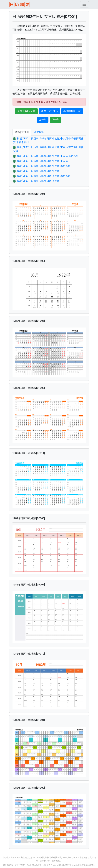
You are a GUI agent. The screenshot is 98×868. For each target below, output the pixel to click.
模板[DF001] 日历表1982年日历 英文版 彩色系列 (44, 176)
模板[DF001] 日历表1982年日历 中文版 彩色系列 (44, 166)
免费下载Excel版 (26, 111)
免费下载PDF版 (49, 111)
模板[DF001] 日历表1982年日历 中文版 (38, 171)
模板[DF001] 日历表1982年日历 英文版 (38, 181)
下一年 (55, 120)
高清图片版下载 (72, 111)
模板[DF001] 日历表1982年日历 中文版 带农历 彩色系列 (48, 156)
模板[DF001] (22, 132)
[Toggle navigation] (84, 4)
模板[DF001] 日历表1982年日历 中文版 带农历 (42, 161)
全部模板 (39, 132)
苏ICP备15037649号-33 (45, 865)
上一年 (43, 120)
